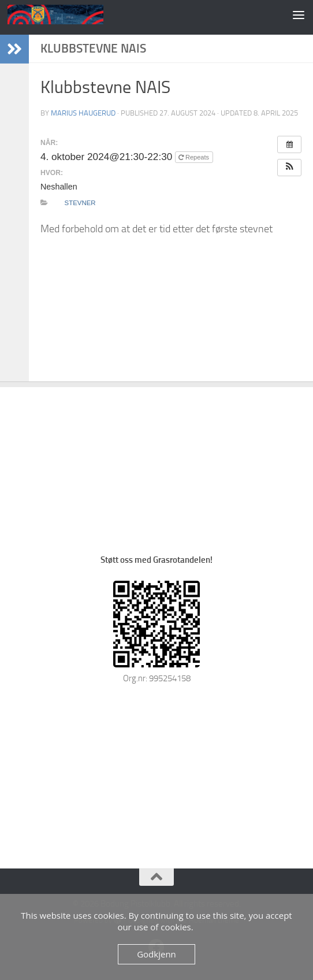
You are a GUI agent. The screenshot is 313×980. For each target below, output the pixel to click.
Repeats (195, 157)
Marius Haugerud (83, 113)
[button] (289, 168)
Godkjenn (156, 954)
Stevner (80, 203)
